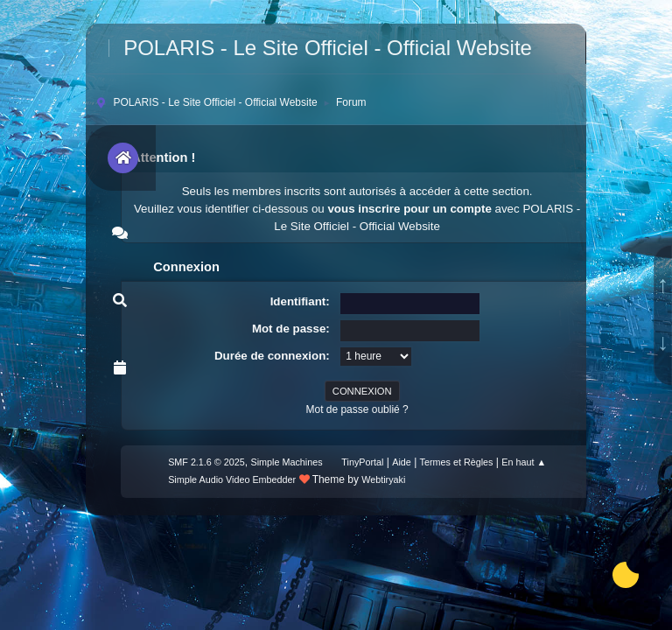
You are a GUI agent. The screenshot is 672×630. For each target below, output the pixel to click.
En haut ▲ (524, 462)
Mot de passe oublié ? (357, 409)
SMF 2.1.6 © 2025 (206, 462)
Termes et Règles (457, 462)
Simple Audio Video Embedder (232, 479)
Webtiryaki (383, 479)
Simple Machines (286, 462)
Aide (402, 462)
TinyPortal (362, 462)
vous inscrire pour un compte (409, 209)
